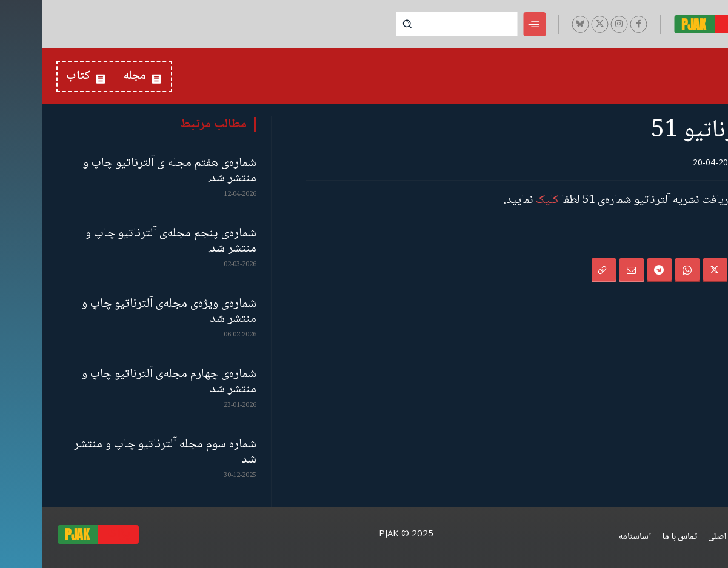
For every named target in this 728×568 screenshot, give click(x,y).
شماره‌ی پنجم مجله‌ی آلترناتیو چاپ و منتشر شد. (129, 241)
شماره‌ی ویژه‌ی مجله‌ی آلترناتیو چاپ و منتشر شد (127, 312)
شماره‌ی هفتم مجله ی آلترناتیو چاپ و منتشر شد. (128, 171)
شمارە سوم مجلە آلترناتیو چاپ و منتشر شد (123, 452)
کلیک (506, 201)
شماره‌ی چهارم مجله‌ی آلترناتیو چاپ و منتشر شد (127, 382)
